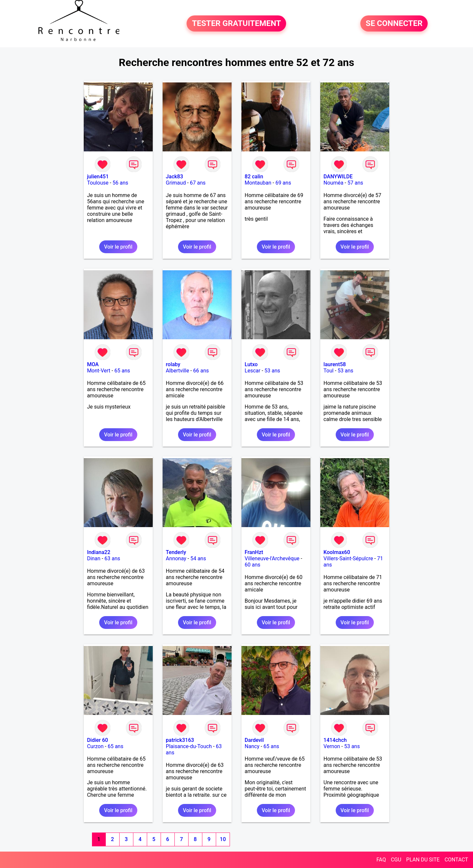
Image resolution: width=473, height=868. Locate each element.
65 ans (122, 371)
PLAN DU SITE (423, 860)
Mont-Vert (99, 371)
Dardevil (254, 740)
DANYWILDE (338, 177)
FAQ (381, 860)
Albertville (178, 371)
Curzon (95, 746)
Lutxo (251, 364)
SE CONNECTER (394, 24)
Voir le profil (118, 247)
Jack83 (174, 177)
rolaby (173, 364)
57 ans (355, 183)
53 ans (272, 371)
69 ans (283, 183)
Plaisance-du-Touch (189, 746)
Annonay (176, 558)
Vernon (332, 746)
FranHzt (254, 552)
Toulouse (98, 183)
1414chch (335, 740)
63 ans (112, 558)
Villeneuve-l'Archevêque (272, 558)
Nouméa (334, 183)
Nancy (252, 746)
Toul (329, 371)
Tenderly (176, 552)
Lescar (253, 371)
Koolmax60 (337, 552)
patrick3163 (180, 740)
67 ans (198, 183)
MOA (93, 364)
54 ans (198, 558)
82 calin (254, 177)
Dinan (94, 558)
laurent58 (335, 364)
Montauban (258, 183)
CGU (396, 860)
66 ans (201, 371)
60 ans (253, 565)
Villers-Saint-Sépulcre (348, 558)
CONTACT (456, 860)
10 (223, 839)
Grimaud (176, 183)
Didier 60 (98, 740)
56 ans (121, 183)
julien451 (98, 177)
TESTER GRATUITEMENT (236, 24)
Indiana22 (99, 552)
